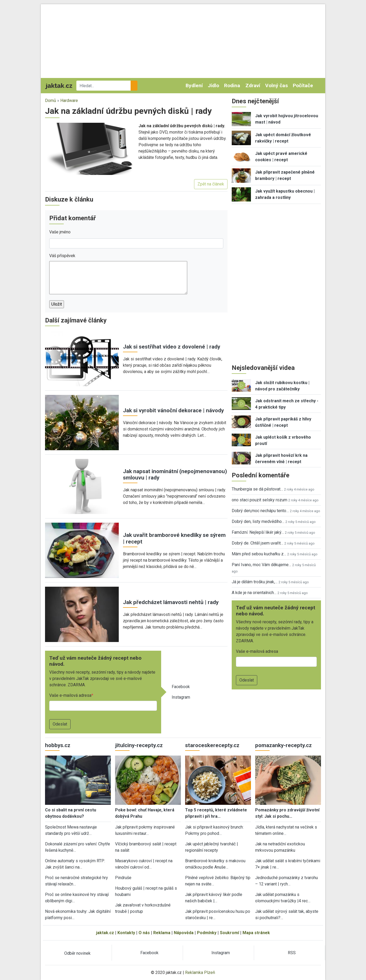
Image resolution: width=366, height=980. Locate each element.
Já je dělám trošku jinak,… (255, 582)
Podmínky (207, 933)
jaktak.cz (105, 933)
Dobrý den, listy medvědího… (258, 521)
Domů (51, 101)
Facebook (181, 687)
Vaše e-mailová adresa (70, 695)
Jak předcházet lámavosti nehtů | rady (171, 602)
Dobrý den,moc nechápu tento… (260, 511)
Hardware (69, 101)
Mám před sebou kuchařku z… (259, 554)
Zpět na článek (211, 184)
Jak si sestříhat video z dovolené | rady (172, 347)
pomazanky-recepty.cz (283, 745)
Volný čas (276, 85)
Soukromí (229, 933)
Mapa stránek (256, 933)
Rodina (232, 85)
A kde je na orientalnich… (254, 593)
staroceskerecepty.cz (212, 745)
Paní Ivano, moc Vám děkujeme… (261, 565)
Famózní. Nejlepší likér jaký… (258, 532)
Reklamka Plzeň (200, 972)
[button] (90, 148)
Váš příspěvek (62, 256)
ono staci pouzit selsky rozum (259, 500)
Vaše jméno (60, 232)
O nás (144, 933)
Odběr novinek (77, 953)
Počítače (303, 85)
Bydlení (194, 85)
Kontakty (126, 933)
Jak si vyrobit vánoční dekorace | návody (173, 410)
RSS (292, 953)
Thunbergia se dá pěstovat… (257, 489)
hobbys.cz (58, 745)
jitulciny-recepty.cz (139, 745)
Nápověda (184, 933)
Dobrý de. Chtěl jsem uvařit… (258, 543)
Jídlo (213, 85)
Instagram (181, 697)
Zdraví (253, 85)
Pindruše (123, 878)
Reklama (162, 933)
